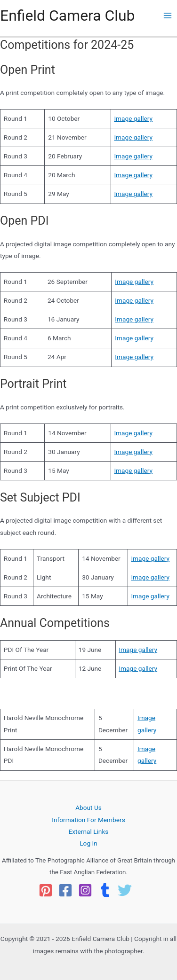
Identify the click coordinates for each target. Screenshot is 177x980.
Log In (88, 843)
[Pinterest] (46, 890)
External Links (89, 831)
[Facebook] (65, 890)
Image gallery (133, 118)
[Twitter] (125, 890)
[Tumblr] (105, 890)
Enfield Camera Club (68, 16)
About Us (88, 808)
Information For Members (88, 820)
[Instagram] (85, 890)
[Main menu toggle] (168, 16)
